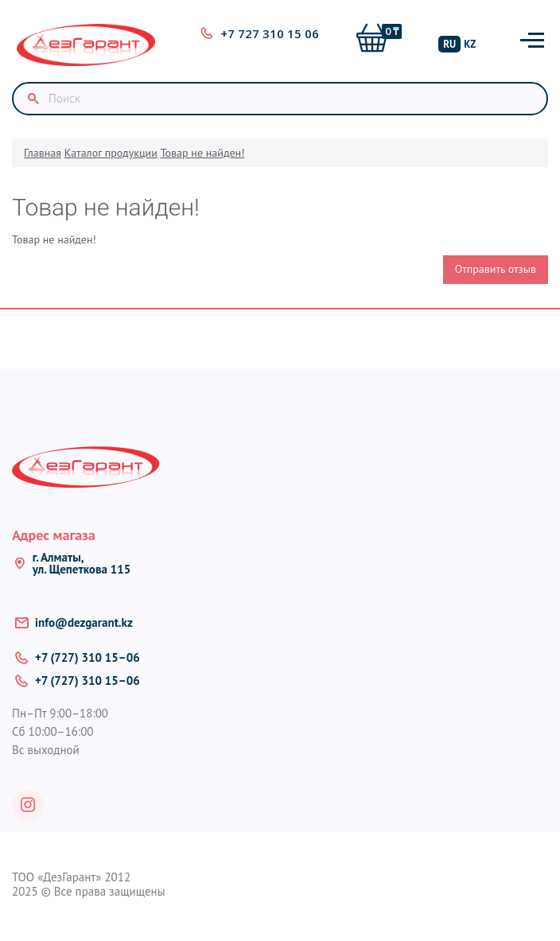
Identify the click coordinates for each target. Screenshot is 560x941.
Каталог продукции (111, 153)
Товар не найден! (203, 153)
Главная (43, 153)
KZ (470, 44)
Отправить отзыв (496, 269)
